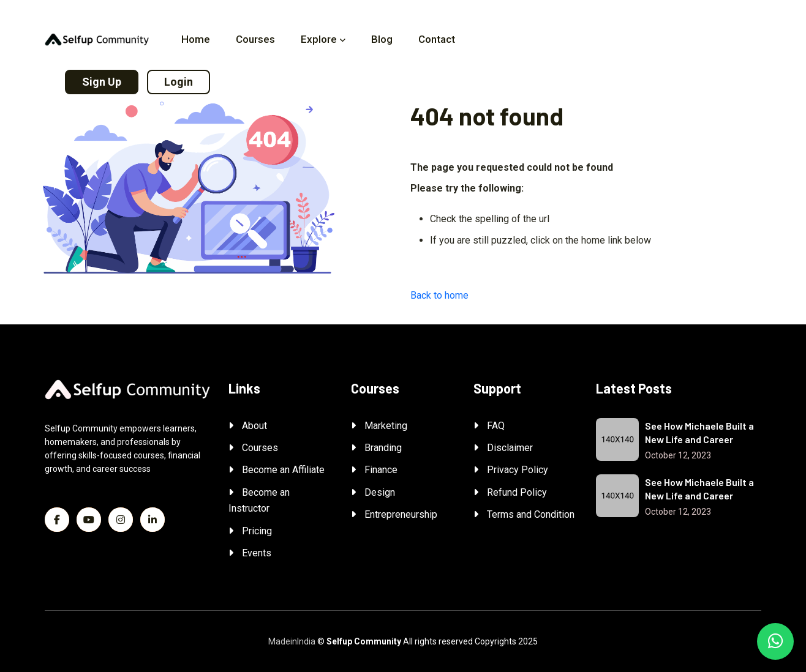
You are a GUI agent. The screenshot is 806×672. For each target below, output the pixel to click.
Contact (437, 39)
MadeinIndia (292, 641)
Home (196, 39)
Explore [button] (319, 39)
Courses (255, 39)
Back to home (439, 295)
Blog (382, 39)
